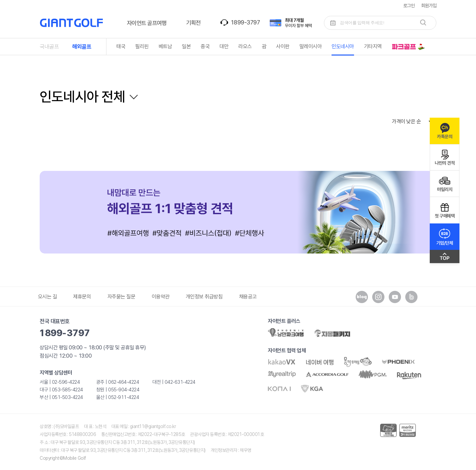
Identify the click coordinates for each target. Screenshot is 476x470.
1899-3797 (245, 22)
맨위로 (445, 258)
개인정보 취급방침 (204, 297)
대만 (224, 46)
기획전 (193, 23)
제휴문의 (82, 297)
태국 (121, 46)
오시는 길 (48, 297)
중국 (205, 46)
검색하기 (423, 22)
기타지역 (373, 46)
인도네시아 (343, 46)
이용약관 (161, 297)
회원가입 (429, 5)
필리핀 (142, 46)
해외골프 (82, 47)
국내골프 (49, 47)
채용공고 (248, 297)
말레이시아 (311, 46)
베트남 (165, 46)
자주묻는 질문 (121, 297)
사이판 (283, 46)
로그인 (409, 5)
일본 (186, 46)
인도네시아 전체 (82, 97)
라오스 (245, 46)
